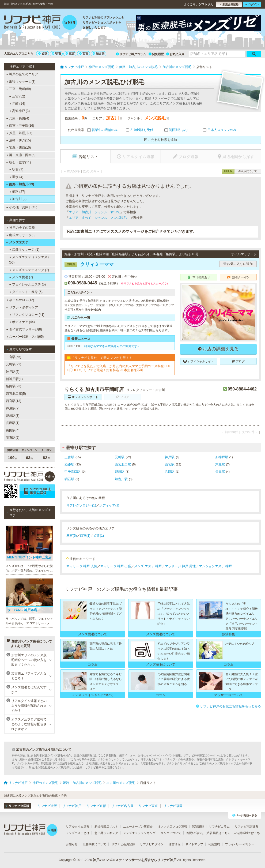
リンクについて (171, 833)
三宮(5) (72, 536)
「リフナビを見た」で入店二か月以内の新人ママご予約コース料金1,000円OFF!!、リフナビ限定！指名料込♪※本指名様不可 (119, 368)
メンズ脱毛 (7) (21, 277)
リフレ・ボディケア (22, 307)
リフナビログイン (152, 844)
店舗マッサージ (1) (24, 250)
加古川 (99, 54)
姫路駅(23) (14, 386)
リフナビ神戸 (72, 806)
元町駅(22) (14, 364)
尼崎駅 (120, 472)
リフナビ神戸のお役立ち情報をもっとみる (228, 706)
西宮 (84, 54)
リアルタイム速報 (78, 826)
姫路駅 (69, 464)
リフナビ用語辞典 (247, 826)
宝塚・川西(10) (19, 148)
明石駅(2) (13, 438)
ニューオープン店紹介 (138, 826)
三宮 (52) (17, 96)
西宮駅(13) (14, 401)
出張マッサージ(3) (21, 82)
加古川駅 (121, 479)
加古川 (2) (18, 199)
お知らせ (72, 844)
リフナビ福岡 (173, 806)
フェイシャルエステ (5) (28, 284)
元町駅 (120, 457)
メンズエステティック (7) (29, 270)
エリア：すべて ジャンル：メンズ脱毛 (98, 218)
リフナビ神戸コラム (131, 54)
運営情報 (175, 844)
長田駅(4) (13, 430)
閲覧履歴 (156, 54)
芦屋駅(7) (13, 408)
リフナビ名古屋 (122, 806)
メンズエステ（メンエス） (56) (30, 260)
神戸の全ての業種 (21, 228)
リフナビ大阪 (47, 806)
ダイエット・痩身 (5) (26, 292)
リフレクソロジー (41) (27, 315)
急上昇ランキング (106, 833)
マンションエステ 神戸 (215, 566)
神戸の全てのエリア (22, 74)
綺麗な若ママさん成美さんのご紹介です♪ (112, 346)
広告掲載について (94, 844)
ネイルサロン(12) (20, 300)
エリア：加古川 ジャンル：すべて (94, 212)
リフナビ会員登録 (123, 844)
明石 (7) (16, 170)
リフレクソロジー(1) (81, 505)
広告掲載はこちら (219, 833)
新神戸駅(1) (14, 379)
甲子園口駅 (73, 472)
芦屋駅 (220, 464)
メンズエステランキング (139, 833)
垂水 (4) (16, 177)
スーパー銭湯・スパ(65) (25, 337)
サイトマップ (194, 844)
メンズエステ (17, 242)
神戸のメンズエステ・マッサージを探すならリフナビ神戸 (135, 860)
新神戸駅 (222, 457)
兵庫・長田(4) (18, 118)
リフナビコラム (219, 826)
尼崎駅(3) (13, 416)
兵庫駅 (170, 472)
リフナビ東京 (148, 806)
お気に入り (175, 54)
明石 (56, 54)
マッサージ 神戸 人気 (82, 566)
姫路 (43, 54)
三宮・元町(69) (18, 89)
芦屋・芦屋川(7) (19, 133)
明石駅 (69, 479)
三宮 (70, 54)
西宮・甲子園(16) (20, 126)
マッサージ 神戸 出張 (116, 566)
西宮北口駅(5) (16, 394)
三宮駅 (69, 457)
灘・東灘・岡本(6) (21, 155)
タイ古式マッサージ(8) (24, 329)
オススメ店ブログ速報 (172, 826)
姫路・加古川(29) (20, 184)
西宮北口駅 (123, 464)
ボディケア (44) (22, 322)
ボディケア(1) (109, 505)
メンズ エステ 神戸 (148, 566)
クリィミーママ (89, 264)
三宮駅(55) (14, 357)
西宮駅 (170, 464)
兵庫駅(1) (13, 423)
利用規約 (214, 844)
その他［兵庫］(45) (22, 207)
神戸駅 (170, 457)
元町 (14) (17, 104)
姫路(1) (99, 536)
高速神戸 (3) (20, 111)
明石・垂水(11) (18, 162)
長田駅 (220, 472)
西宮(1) (85, 536)
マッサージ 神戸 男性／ (182, 566)
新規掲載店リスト (106, 826)
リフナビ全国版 (17, 806)
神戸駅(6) (13, 372)
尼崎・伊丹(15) (19, 140)
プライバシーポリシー (240, 844)
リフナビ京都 (96, 806)
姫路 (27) (17, 192)
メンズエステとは (78, 833)
